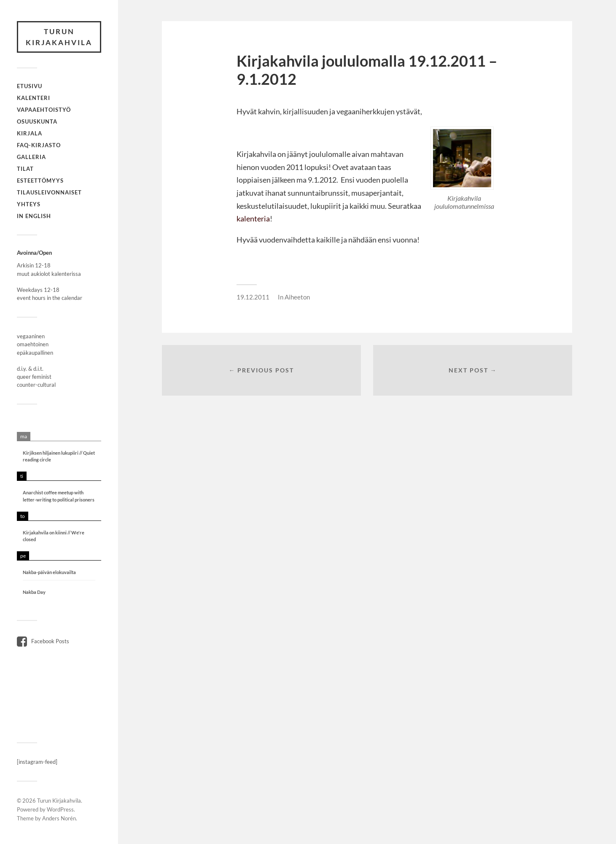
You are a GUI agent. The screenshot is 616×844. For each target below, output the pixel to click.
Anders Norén (59, 818)
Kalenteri (34, 98)
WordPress (60, 809)
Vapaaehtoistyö (44, 110)
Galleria (31, 157)
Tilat (25, 169)
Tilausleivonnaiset (49, 192)
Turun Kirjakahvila (59, 37)
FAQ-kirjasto (39, 145)
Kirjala (30, 133)
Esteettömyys (40, 181)
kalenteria (253, 218)
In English (34, 216)
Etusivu (30, 86)
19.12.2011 (253, 297)
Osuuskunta (37, 121)
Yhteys (29, 204)
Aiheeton (297, 297)
